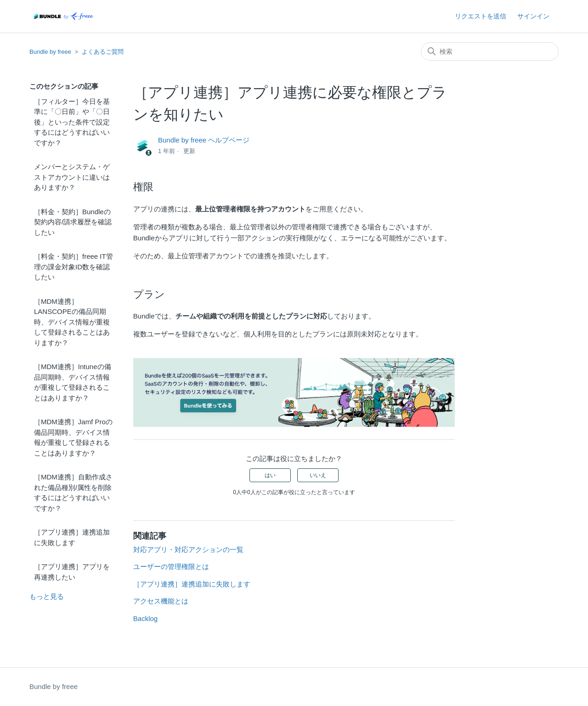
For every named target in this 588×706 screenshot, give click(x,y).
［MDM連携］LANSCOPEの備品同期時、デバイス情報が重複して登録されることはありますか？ (72, 322)
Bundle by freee (50, 52)
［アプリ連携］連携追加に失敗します (72, 537)
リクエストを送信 (481, 16)
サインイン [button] (533, 16)
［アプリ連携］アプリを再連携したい (72, 572)
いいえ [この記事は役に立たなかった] (318, 475)
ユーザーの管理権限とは (171, 567)
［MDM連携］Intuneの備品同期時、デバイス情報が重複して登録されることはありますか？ (73, 382)
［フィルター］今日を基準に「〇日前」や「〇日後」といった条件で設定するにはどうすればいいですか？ (72, 122)
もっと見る (47, 596)
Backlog (145, 618)
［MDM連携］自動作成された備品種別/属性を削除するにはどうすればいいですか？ (73, 492)
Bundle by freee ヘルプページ (204, 140)
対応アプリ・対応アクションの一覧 (188, 549)
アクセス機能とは (161, 601)
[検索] (490, 51)
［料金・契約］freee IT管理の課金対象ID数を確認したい (73, 267)
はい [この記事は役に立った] (270, 475)
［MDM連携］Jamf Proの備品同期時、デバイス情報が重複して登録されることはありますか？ (73, 437)
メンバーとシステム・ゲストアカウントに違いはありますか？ (72, 177)
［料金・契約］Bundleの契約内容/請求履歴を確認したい (73, 222)
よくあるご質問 (103, 52)
